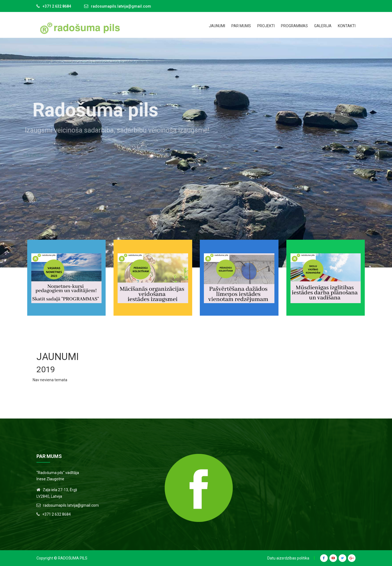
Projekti (266, 26)
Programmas (294, 26)
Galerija (323, 26)
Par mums (241, 26)
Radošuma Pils (73, 558)
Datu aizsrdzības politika (288, 558)
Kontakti (347, 26)
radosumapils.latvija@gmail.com (121, 6)
